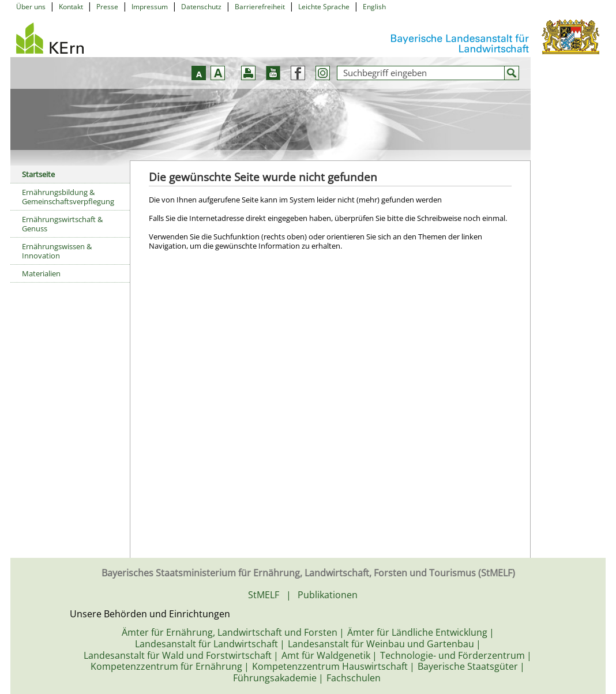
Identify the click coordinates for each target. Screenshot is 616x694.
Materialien (41, 273)
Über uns (31, 7)
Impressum (150, 7)
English (374, 7)
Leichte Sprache (324, 7)
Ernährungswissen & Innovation (57, 251)
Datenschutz (201, 7)
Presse (107, 7)
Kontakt (71, 7)
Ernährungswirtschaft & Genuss (62, 224)
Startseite (38, 174)
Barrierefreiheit (260, 7)
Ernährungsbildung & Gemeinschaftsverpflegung (68, 197)
